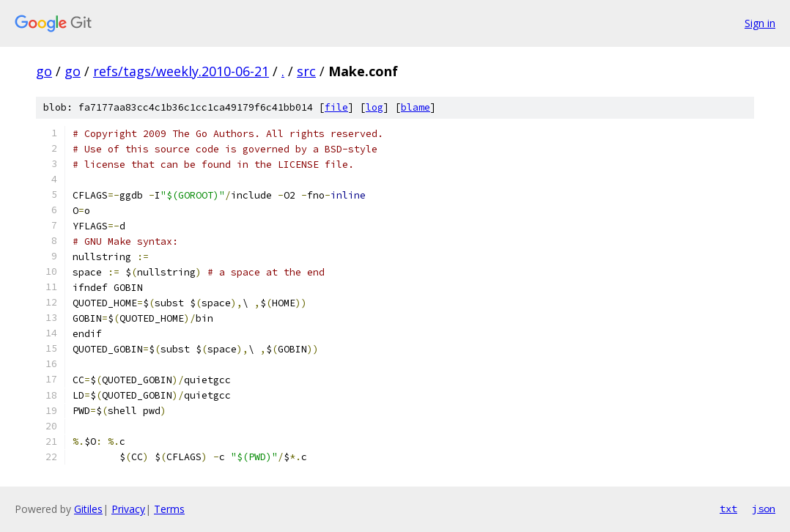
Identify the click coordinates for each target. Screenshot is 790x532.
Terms (169, 509)
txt (728, 509)
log (374, 107)
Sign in (760, 23)
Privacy (128, 509)
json (764, 509)
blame (416, 107)
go (44, 71)
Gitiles (88, 509)
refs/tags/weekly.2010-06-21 (181, 71)
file (336, 107)
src (306, 71)
